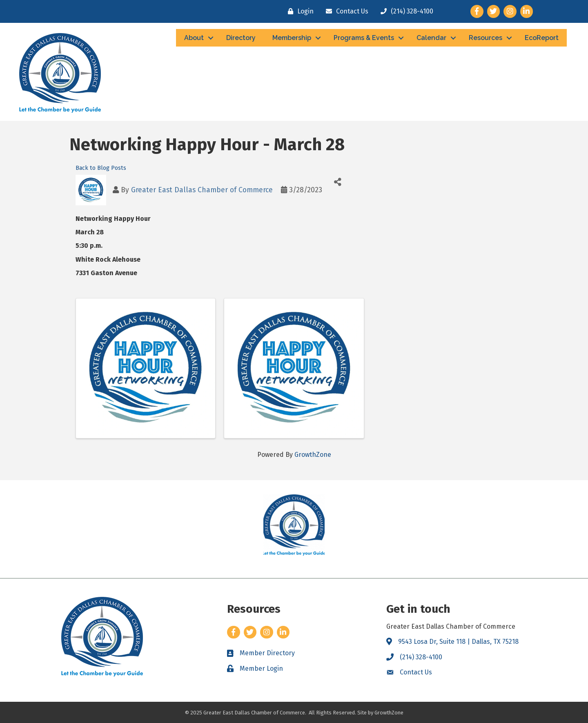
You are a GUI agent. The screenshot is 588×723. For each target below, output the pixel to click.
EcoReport (542, 38)
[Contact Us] (345, 11)
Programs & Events (364, 38)
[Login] (299, 11)
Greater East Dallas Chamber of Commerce (202, 190)
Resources (486, 38)
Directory (241, 38)
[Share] (337, 182)
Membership (292, 38)
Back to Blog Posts (101, 168)
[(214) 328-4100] (405, 11)
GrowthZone (313, 455)
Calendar (431, 38)
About (194, 38)
